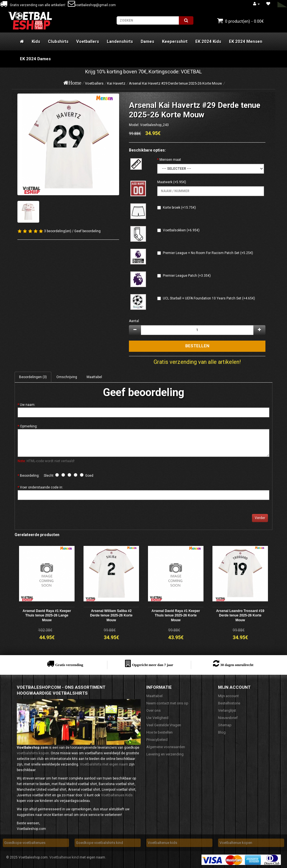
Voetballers (88, 41)
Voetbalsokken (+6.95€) (181, 230)
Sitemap (225, 725)
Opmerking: (29, 426)
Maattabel (94, 377)
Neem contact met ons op (167, 703)
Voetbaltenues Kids (117, 795)
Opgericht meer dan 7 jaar (153, 665)
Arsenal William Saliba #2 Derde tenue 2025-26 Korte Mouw (111, 616)
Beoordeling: (30, 476)
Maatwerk (165, 182)
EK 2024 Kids (208, 41)
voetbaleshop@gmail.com (92, 5)
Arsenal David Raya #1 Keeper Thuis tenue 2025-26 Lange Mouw (47, 616)
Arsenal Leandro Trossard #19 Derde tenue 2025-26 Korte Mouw (240, 616)
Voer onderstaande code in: (41, 487)
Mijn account (228, 696)
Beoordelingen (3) (33, 377)
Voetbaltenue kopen (236, 843)
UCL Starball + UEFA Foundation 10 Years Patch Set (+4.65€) (209, 298)
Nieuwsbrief (228, 718)
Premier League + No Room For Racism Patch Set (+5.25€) (208, 253)
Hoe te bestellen (159, 732)
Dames (147, 41)
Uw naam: (28, 405)
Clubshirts (58, 41)
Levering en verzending (165, 754)
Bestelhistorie (229, 703)
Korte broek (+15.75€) (179, 208)
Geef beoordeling (87, 231)
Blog (222, 732)
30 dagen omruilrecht (237, 665)
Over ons (153, 710)
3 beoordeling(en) (58, 231)
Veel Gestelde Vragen (164, 725)
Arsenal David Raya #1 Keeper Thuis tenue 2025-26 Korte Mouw (176, 616)
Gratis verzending (69, 665)
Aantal (134, 321)
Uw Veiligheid (157, 718)
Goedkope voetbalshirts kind (99, 843)
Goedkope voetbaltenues (25, 843)
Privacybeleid (157, 740)
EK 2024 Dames (35, 59)
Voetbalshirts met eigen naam (104, 764)
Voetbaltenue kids (162, 843)
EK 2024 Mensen (246, 41)
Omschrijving (67, 377)
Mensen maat (170, 160)
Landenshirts (120, 41)
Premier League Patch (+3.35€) (187, 276)
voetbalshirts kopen (33, 753)
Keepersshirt (175, 41)
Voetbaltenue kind (64, 857)
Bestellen (197, 346)
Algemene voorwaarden (166, 747)
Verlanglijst (227, 710)
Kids (36, 41)
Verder (260, 518)
